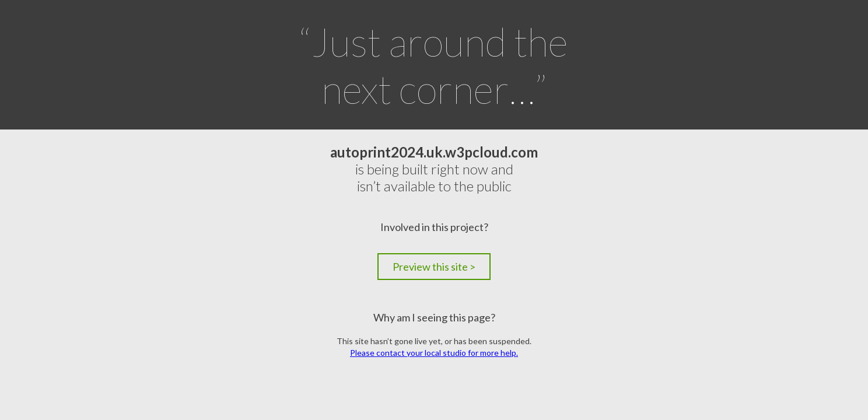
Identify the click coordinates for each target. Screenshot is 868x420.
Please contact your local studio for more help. (434, 353)
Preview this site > (434, 267)
